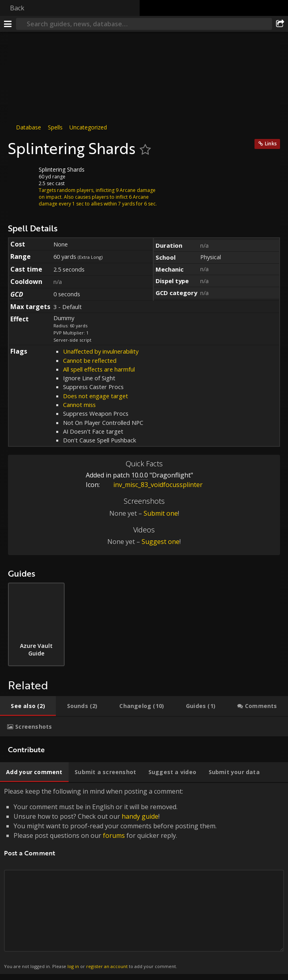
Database (29, 127)
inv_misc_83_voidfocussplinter (152, 485)
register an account (107, 966)
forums (114, 835)
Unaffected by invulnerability (101, 351)
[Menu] (8, 24)
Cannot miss (79, 405)
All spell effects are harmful (99, 369)
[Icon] (22, 176)
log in (73, 966)
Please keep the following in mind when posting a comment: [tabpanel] (144, 879)
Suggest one (161, 542)
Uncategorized (88, 127)
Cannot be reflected (90, 360)
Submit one (161, 513)
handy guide (140, 816)
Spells (55, 127)
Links (271, 144)
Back (17, 8)
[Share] (280, 24)
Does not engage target (96, 396)
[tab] (28, 706)
